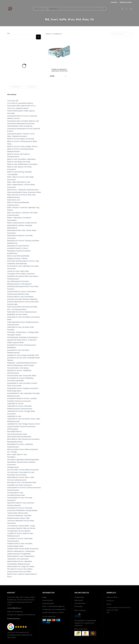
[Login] (127, 9)
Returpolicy (78, 606)
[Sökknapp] (104, 9)
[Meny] (122, 9)
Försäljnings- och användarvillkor (54, 609)
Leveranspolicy (48, 600)
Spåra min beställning (15, 611)
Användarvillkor (80, 603)
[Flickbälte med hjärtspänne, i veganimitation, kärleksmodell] (59, 52)
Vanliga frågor (79, 597)
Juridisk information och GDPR (53, 612)
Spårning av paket (126, 2)
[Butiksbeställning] (121, 34)
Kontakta (114, 2)
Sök (8, 33)
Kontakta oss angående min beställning (21, 615)
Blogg (44, 597)
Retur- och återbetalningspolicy (53, 606)
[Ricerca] (38, 37)
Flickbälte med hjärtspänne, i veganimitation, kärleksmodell (59, 70)
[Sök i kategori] (75, 9)
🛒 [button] (65, 76)
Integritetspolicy (48, 603)
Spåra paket (79, 600)
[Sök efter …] (40, 9)
